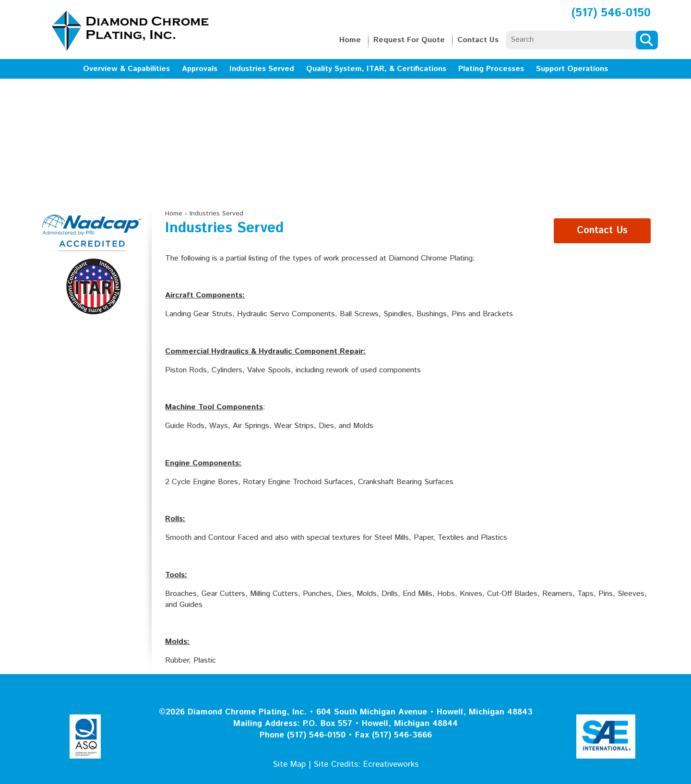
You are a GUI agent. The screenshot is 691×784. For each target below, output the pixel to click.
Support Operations (572, 69)
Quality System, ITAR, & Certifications (376, 69)
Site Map (289, 764)
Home (350, 40)
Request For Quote (409, 40)
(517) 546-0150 (611, 13)
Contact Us (478, 40)
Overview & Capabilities (126, 69)
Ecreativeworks (391, 764)
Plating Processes (491, 69)
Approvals (200, 69)
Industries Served (262, 69)
